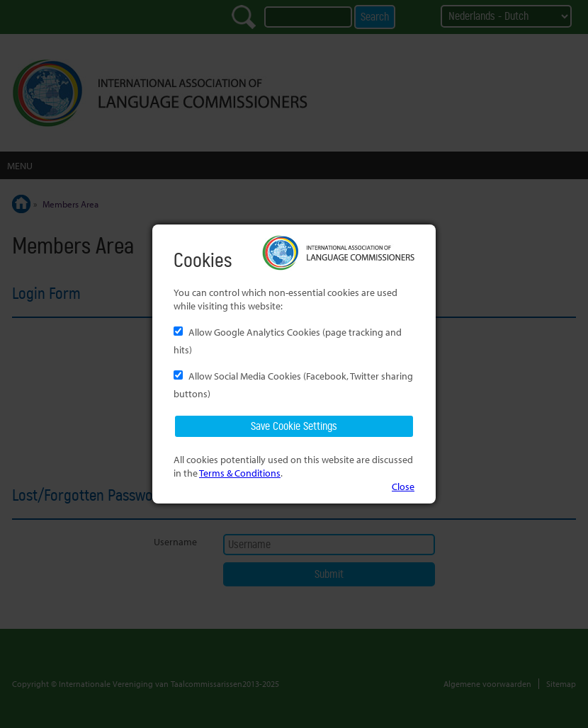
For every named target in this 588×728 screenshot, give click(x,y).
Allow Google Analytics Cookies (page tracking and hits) (288, 341)
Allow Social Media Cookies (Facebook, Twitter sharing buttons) (293, 385)
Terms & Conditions (240, 473)
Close (403, 486)
